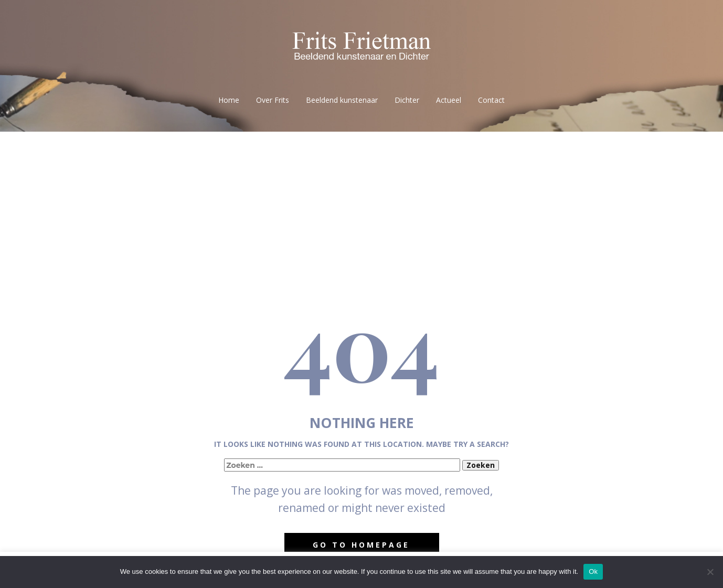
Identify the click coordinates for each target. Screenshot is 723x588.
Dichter (407, 100)
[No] (710, 572)
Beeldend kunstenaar (342, 100)
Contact (491, 100)
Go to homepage (361, 545)
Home (229, 100)
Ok (593, 571)
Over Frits (273, 100)
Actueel (449, 100)
